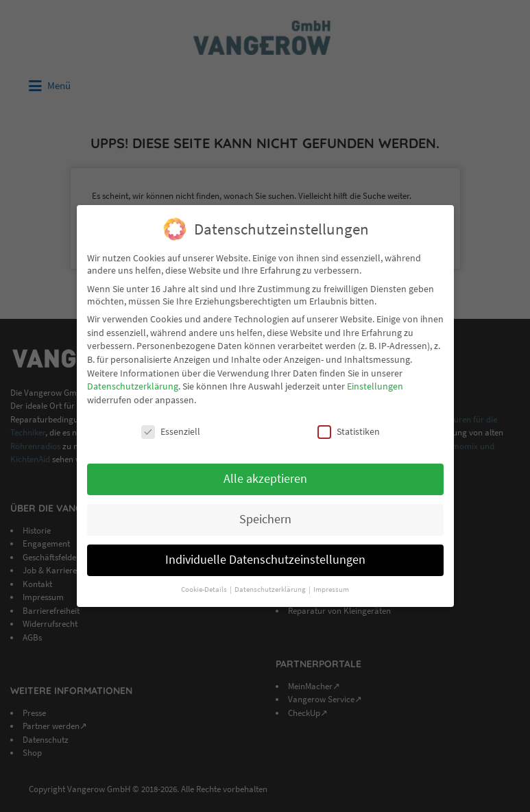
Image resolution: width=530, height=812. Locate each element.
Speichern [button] (265, 519)
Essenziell (171, 431)
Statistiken (349, 431)
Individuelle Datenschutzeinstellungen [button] (265, 560)
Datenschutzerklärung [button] (271, 589)
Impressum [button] (331, 589)
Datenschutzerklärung (133, 386)
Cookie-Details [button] (205, 589)
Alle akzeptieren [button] (265, 479)
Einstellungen (375, 386)
